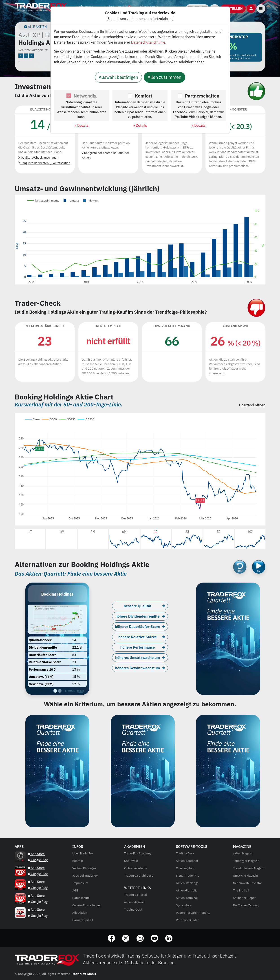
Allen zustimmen (164, 77)
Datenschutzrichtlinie (148, 42)
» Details (82, 125)
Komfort (144, 96)
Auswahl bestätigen (119, 77)
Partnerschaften (202, 96)
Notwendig (85, 96)
